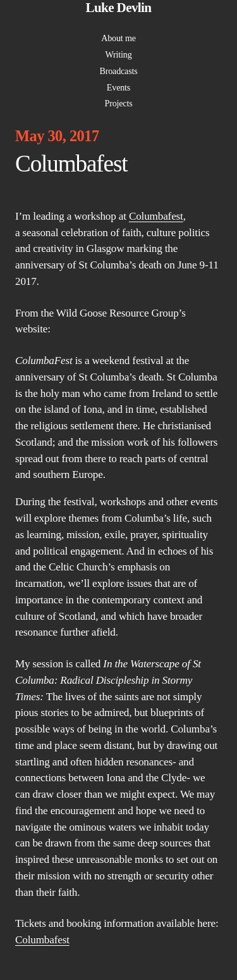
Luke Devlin (119, 8)
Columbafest (156, 216)
